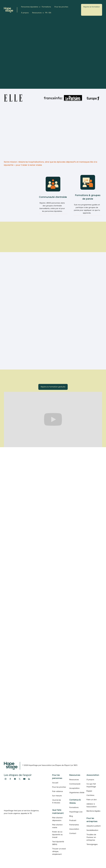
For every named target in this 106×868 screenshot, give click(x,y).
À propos (90, 780)
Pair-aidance (58, 791)
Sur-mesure (57, 796)
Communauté (75, 784)
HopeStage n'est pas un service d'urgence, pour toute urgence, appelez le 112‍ (21, 812)
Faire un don (92, 800)
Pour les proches (59, 787)
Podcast (73, 820)
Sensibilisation (92, 830)
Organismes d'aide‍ (77, 793)
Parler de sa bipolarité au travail (57, 835)
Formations (74, 808)
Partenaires (74, 825)
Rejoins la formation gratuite (53, 387)
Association (74, 829)
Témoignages (92, 844)
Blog (71, 816)
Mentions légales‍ (93, 811)
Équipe (89, 791)
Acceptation (74, 788)
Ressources (74, 780)
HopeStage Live (76, 812)
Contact (73, 833)
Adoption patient (94, 826)
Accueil (55, 783)
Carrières (90, 795)
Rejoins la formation (92, 7)
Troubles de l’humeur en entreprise (91, 837)
